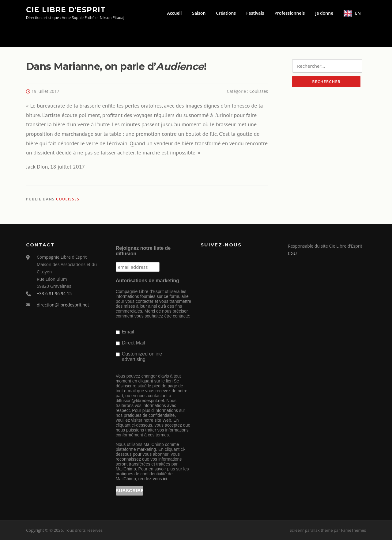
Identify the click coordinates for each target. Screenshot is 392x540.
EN (358, 13)
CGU (292, 253)
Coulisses (259, 91)
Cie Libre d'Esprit (66, 10)
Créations (226, 13)
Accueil (174, 13)
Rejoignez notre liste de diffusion (143, 251)
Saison (199, 13)
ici (165, 479)
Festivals (255, 13)
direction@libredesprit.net (63, 305)
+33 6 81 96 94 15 (54, 293)
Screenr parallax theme (311, 530)
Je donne (324, 13)
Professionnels (290, 13)
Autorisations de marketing (147, 281)
